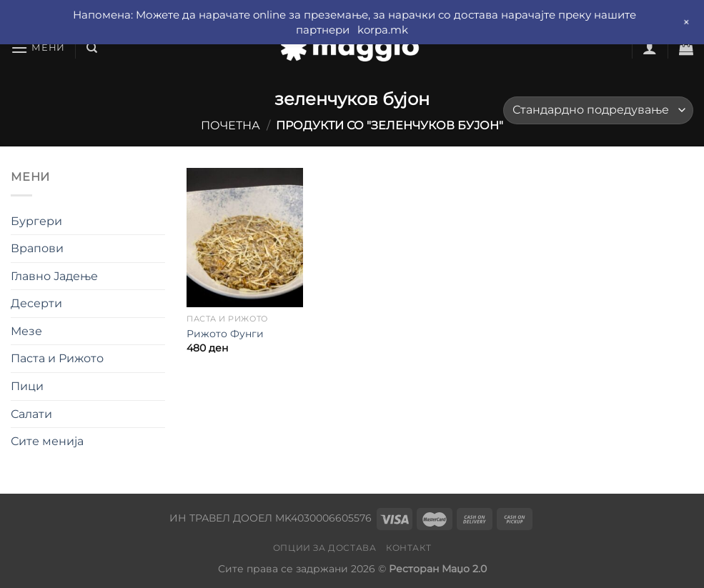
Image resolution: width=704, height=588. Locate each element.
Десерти (36, 303)
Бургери (36, 221)
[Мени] (38, 48)
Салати (31, 414)
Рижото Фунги (225, 334)
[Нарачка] (598, 110)
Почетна (230, 125)
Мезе (26, 331)
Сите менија (47, 441)
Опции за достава (325, 548)
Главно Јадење (54, 276)
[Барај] (92, 48)
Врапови (37, 248)
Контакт (408, 548)
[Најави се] (650, 48)
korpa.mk (383, 30)
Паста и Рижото (57, 358)
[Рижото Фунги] (245, 238)
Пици (27, 386)
